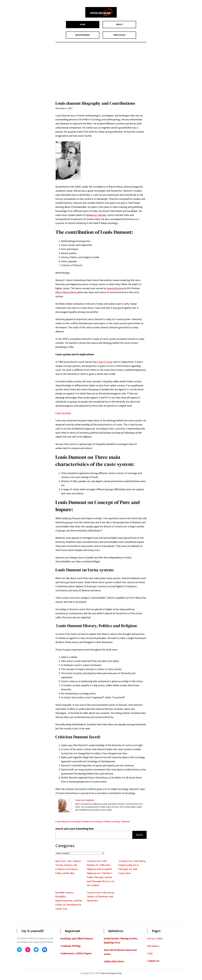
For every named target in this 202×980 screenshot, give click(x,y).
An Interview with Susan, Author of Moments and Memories (101, 897)
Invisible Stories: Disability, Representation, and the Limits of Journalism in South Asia (69, 901)
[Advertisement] (101, 72)
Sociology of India (101, 821)
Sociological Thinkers (81, 821)
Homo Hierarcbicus (66, 292)
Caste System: (63, 413)
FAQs (150, 953)
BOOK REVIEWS (83, 35)
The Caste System (103, 362)
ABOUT (119, 24)
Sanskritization (115, 288)
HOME (83, 24)
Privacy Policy (155, 938)
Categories (65, 846)
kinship (102, 215)
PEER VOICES (119, 35)
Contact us (153, 961)
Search (139, 835)
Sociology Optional (120, 821)
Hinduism (91, 215)
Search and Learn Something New (74, 829)
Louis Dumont (62, 821)
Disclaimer (153, 946)
